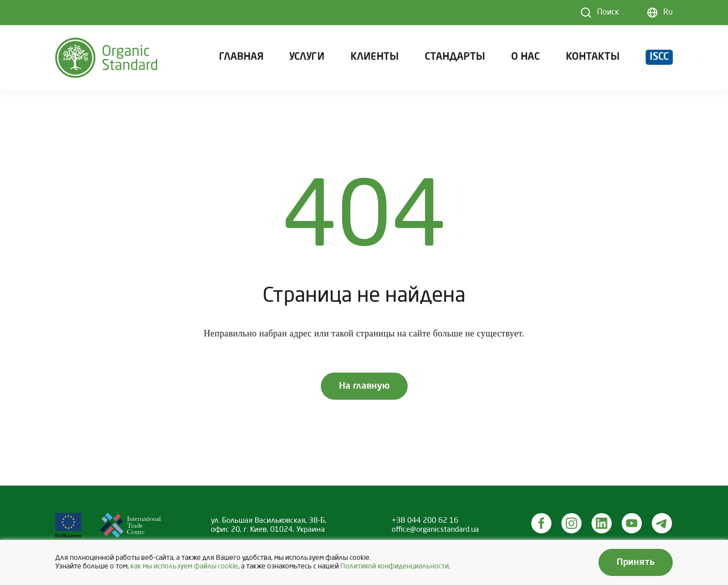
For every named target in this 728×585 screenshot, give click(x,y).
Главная (241, 57)
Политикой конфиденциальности (395, 567)
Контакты (593, 57)
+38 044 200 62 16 (425, 521)
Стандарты (455, 57)
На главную (364, 386)
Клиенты (375, 57)
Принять (636, 562)
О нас (525, 57)
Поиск (608, 13)
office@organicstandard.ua (435, 530)
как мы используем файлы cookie (184, 567)
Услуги (307, 57)
